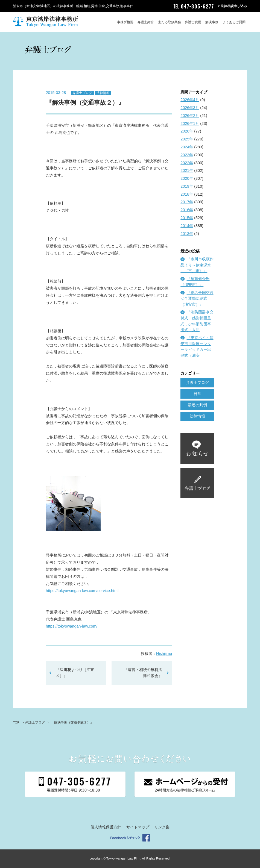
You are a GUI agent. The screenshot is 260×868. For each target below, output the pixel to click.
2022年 (187, 163)
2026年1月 (190, 123)
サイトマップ (138, 827)
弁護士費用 (193, 22)
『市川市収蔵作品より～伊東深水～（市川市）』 (197, 265)
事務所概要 (125, 22)
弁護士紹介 (146, 22)
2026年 (187, 131)
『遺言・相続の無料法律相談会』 (143, 673)
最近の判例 (197, 405)
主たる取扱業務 (170, 22)
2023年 (187, 155)
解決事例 (212, 22)
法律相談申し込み (234, 6)
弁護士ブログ (82, 93)
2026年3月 (190, 108)
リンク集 (162, 827)
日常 (197, 394)
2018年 (187, 194)
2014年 (187, 226)
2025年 (187, 139)
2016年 (187, 210)
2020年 (187, 178)
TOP (16, 722)
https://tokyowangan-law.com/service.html (83, 591)
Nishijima (164, 654)
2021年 (187, 170)
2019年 (187, 186)
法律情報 (103, 93)
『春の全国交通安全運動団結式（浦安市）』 (197, 298)
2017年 (187, 202)
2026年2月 (190, 116)
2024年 (187, 147)
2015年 (187, 218)
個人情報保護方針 (106, 827)
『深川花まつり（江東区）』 (75, 673)
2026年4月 (190, 100)
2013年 (187, 234)
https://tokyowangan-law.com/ (72, 626)
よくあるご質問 (234, 22)
